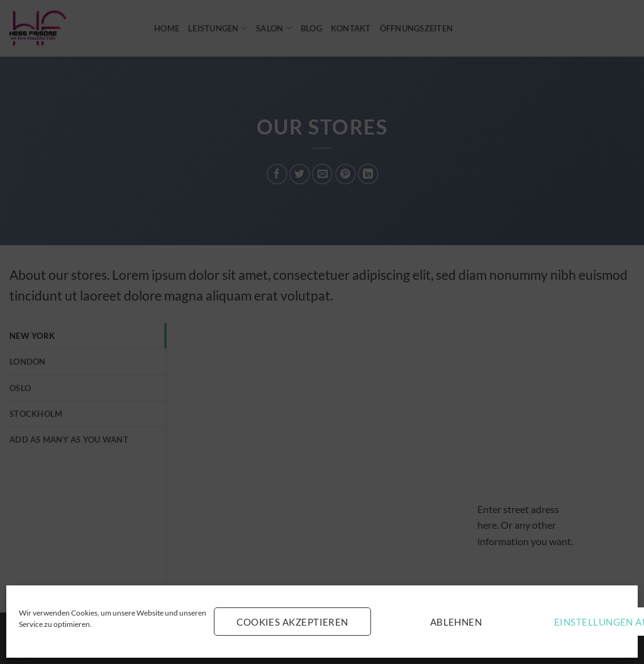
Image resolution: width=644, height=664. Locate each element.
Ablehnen (456, 622)
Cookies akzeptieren (292, 622)
